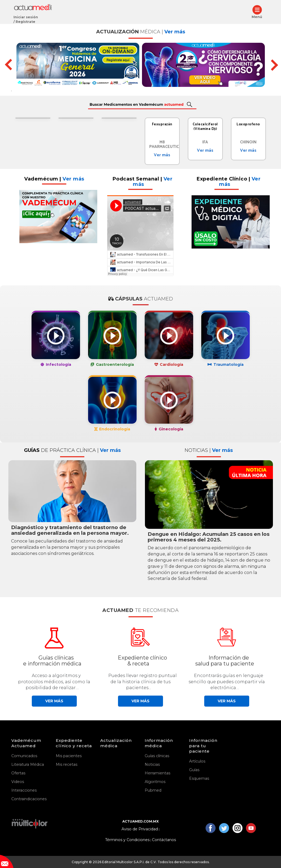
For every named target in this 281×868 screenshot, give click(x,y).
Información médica (159, 743)
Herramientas (157, 773)
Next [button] (272, 65)
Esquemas (199, 778)
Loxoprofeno (248, 124)
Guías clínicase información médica (52, 661)
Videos (18, 782)
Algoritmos (155, 782)
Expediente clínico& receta (142, 661)
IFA (205, 142)
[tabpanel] (33, 119)
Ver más (162, 155)
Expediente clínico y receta (74, 743)
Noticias (152, 764)
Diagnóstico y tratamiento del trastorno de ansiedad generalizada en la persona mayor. (70, 530)
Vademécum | (54, 179)
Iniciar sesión (26, 17)
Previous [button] (8, 65)
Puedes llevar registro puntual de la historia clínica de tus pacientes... (143, 682)
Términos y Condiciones (127, 840)
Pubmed (153, 790)
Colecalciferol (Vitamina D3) (205, 127)
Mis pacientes (69, 756)
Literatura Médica (28, 764)
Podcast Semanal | (143, 182)
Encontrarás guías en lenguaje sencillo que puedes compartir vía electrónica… (227, 682)
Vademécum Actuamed (26, 743)
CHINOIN (248, 142)
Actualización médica (116, 743)
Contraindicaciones (29, 799)
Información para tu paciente (203, 746)
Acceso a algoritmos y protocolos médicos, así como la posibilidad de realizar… (54, 682)
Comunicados (24, 756)
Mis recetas (67, 764)
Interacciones (24, 790)
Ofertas (18, 773)
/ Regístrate (24, 22)
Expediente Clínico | (229, 182)
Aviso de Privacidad (140, 829)
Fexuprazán (162, 124)
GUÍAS (72, 450)
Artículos (197, 761)
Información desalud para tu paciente (225, 661)
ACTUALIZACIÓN (141, 32)
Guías (194, 770)
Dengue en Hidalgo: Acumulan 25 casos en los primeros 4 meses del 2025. (209, 537)
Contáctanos (164, 840)
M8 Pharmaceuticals (168, 144)
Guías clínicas (157, 756)
